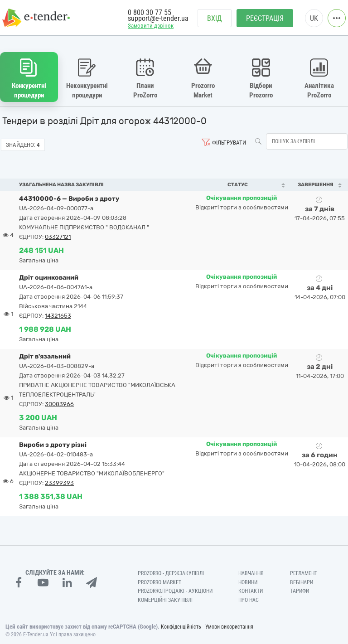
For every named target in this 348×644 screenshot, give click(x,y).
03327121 (58, 237)
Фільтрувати (229, 143)
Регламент (304, 573)
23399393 (59, 483)
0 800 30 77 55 (150, 12)
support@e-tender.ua (158, 18)
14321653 (58, 316)
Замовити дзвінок (151, 26)
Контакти (251, 591)
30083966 (59, 404)
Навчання (251, 573)
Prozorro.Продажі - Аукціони (175, 591)
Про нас (249, 600)
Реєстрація (265, 18)
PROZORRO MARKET (159, 582)
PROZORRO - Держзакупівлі (171, 573)
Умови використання (229, 627)
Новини (248, 582)
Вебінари (302, 582)
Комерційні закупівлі (165, 600)
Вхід (215, 18)
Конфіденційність (181, 627)
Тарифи (300, 591)
